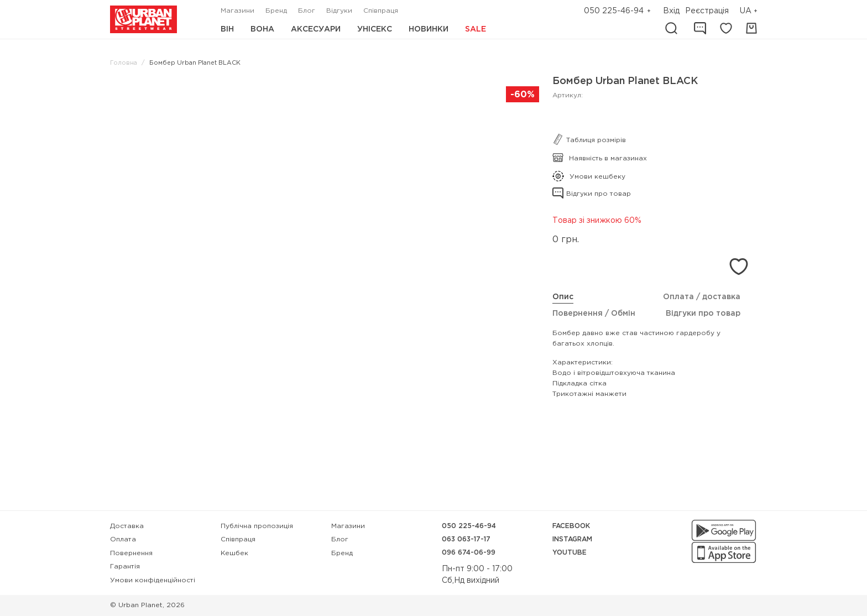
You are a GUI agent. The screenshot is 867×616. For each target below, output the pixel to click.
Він (227, 29)
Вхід (671, 11)
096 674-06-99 (469, 553)
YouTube (570, 553)
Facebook (571, 526)
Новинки (429, 29)
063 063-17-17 (466, 539)
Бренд (276, 11)
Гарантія (125, 567)
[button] (750, 11)
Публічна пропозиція (257, 526)
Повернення (131, 553)
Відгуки (339, 11)
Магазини (237, 11)
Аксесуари (316, 29)
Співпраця (381, 11)
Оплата (123, 539)
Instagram (572, 539)
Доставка (127, 526)
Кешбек (234, 553)
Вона (262, 29)
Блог (307, 11)
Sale (476, 29)
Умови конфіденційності (153, 580)
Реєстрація (707, 11)
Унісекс (375, 29)
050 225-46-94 (614, 11)
